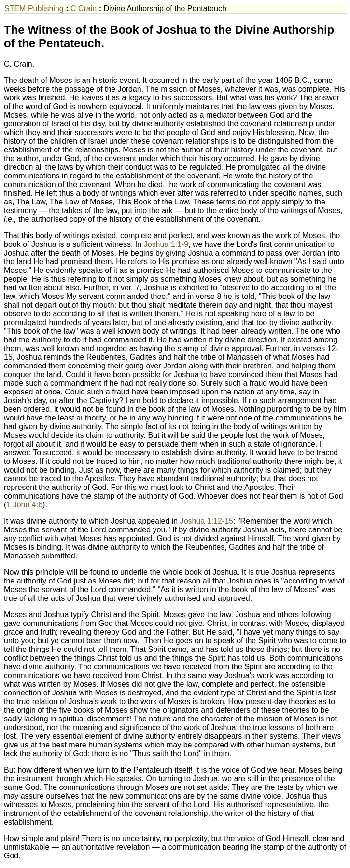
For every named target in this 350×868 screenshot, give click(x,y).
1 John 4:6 (24, 505)
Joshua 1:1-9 (166, 244)
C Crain (84, 8)
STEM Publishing (34, 8)
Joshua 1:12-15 (207, 521)
